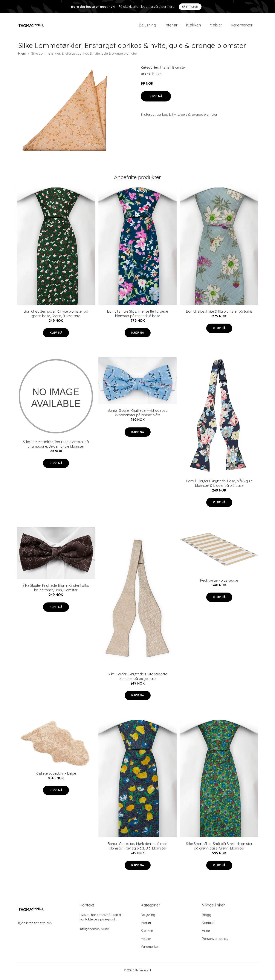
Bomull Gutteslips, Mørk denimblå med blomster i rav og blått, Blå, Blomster (137, 848)
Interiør (171, 26)
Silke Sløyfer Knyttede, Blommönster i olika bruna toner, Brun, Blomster (56, 590)
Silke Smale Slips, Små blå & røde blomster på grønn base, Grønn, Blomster (219, 848)
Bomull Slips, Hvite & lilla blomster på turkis (219, 313)
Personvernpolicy (215, 941)
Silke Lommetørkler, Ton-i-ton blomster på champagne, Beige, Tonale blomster (56, 446)
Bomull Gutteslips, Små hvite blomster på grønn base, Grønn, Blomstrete (56, 316)
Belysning (147, 26)
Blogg (207, 917)
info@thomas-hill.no (94, 931)
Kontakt (208, 925)
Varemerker (242, 26)
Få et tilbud (190, 7)
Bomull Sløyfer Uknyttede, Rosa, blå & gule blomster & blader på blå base (219, 485)
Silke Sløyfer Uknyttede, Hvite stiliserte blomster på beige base (137, 678)
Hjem (22, 56)
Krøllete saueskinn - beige (56, 776)
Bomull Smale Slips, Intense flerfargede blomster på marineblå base (138, 316)
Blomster (179, 70)
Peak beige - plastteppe (219, 582)
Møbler (216, 26)
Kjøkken (193, 26)
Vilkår (206, 933)
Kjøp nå (156, 98)
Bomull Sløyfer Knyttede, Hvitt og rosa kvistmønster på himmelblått (138, 415)
